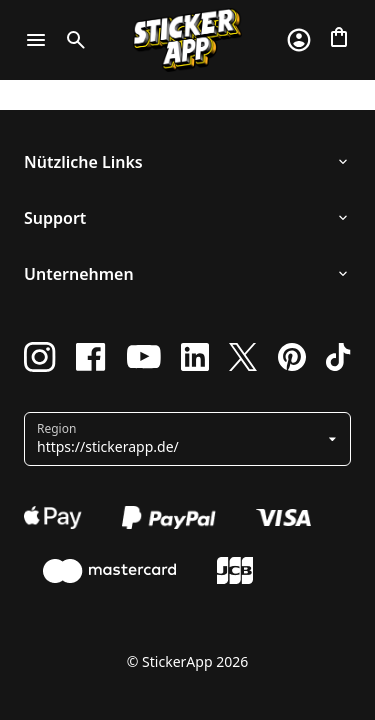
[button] (180, 439)
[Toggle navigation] (36, 40)
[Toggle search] (72, 40)
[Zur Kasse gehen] (339, 37)
